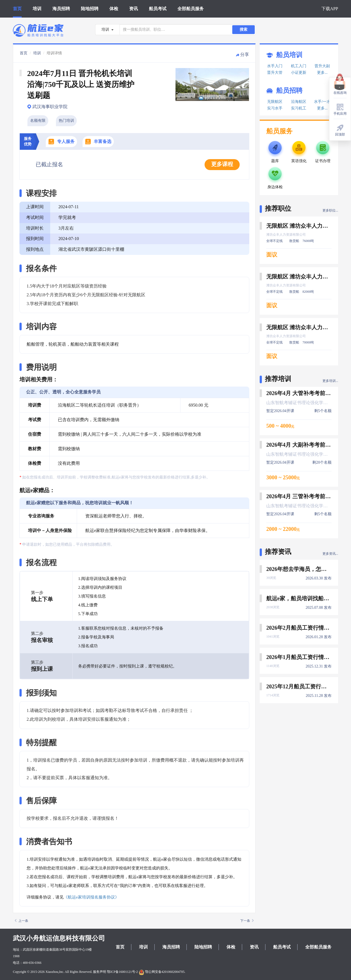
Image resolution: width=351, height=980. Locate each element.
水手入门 (275, 66)
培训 (37, 9)
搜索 (244, 29)
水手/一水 (322, 102)
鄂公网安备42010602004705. (162, 972)
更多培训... (330, 381)
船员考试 (158, 9)
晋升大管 (275, 73)
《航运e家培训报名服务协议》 (91, 897)
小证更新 (299, 73)
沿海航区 (299, 102)
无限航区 (275, 102)
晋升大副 (322, 66)
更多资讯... (330, 554)
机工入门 (299, 66)
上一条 (22, 921)
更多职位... (330, 210)
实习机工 (299, 108)
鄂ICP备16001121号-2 (122, 972)
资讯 (134, 9)
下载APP (330, 9)
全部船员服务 (191, 9)
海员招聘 (61, 9)
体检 (114, 9)
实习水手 (275, 108)
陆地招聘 (90, 9)
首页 (17, 9)
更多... (322, 73)
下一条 (247, 921)
